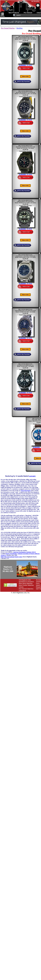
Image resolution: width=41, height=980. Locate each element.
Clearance (22, 591)
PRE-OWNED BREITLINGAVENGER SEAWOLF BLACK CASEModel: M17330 (25, 147)
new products (14, 13)
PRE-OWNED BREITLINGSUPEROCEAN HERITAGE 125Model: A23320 (25, 365)
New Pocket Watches (26, 585)
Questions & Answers (26, 582)
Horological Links (25, 580)
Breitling (19, 28)
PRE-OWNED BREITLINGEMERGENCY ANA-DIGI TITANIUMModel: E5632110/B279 (25, 256)
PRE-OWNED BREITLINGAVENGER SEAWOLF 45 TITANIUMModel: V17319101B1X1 (25, 92)
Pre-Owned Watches (8, 28)
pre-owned (28, 13)
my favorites (35, 1)
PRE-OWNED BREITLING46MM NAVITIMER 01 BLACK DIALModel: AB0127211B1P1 (25, 38)
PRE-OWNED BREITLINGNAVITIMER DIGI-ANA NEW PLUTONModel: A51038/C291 (25, 311)
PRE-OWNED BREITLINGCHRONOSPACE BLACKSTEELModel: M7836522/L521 (25, 201)
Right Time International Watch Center (11, 557)
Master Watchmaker (11, 554)
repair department (26, 491)
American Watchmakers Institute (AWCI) (24, 552)
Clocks (21, 587)
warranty (32, 476)
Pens (38, 583)
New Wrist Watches (26, 583)
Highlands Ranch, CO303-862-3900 (8, 569)
